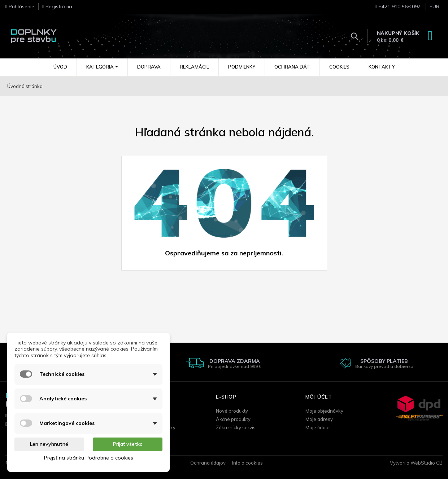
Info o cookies (247, 463)
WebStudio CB (427, 463)
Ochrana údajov (208, 463)
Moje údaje (317, 427)
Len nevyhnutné (49, 444)
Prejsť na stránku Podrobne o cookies (89, 458)
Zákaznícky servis (236, 427)
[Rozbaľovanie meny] (432, 9)
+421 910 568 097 (398, 6)
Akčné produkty (233, 419)
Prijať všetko (128, 444)
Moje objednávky (324, 411)
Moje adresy (319, 419)
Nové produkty (232, 411)
